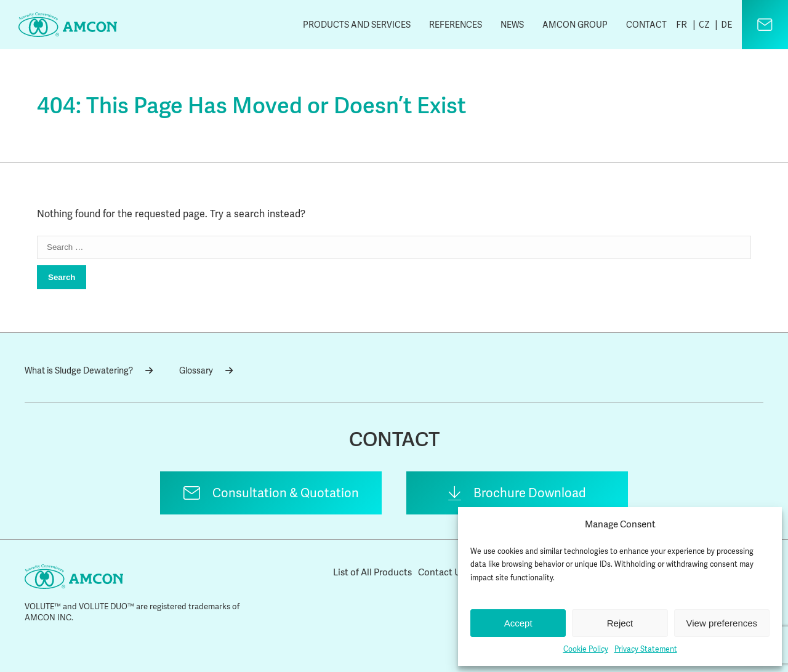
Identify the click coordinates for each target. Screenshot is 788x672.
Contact (646, 25)
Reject (620, 623)
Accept (518, 623)
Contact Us (442, 572)
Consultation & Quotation (286, 493)
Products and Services (357, 25)
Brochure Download (530, 493)
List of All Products (372, 572)
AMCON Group (575, 25)
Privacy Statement (646, 649)
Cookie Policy (586, 649)
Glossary (206, 370)
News (512, 25)
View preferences (722, 623)
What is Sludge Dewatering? (89, 370)
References (456, 25)
